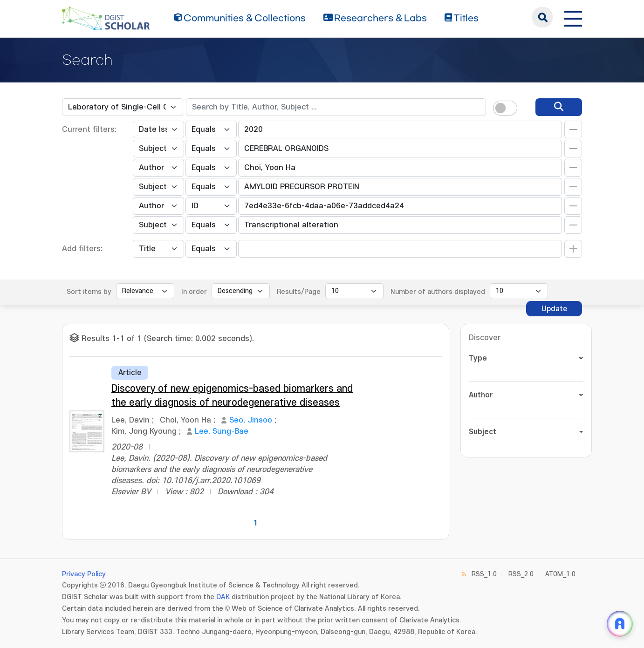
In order (194, 292)
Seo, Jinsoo (251, 420)
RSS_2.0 (521, 574)
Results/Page (299, 292)
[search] (559, 107)
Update (554, 309)
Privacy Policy (84, 574)
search (542, 17)
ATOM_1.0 (560, 574)
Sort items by (89, 292)
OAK (223, 597)
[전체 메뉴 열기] (573, 17)
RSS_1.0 (484, 574)
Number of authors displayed (438, 292)
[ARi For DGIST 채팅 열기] (620, 624)
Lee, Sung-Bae (222, 431)
